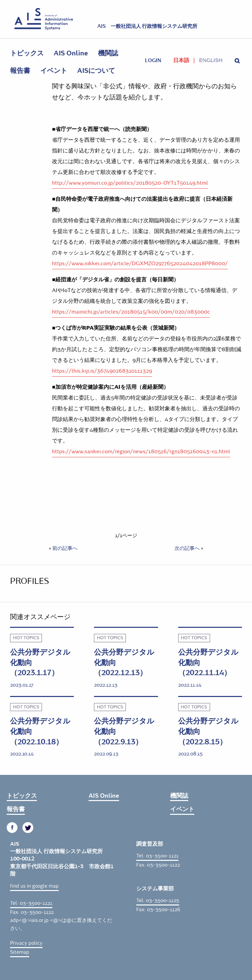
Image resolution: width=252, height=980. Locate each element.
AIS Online (71, 53)
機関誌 (108, 53)
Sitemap (20, 952)
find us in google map (34, 886)
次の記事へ (187, 548)
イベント (54, 71)
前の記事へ (65, 548)
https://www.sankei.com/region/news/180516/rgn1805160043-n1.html (141, 451)
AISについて (96, 71)
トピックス (27, 53)
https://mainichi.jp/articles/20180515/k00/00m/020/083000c (131, 312)
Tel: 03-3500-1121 (31, 903)
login (153, 60)
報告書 (20, 71)
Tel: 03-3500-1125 (158, 900)
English (211, 60)
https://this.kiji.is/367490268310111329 (102, 371)
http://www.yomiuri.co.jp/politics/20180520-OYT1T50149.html (130, 183)
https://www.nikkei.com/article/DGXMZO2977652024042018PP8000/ (140, 263)
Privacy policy (26, 943)
